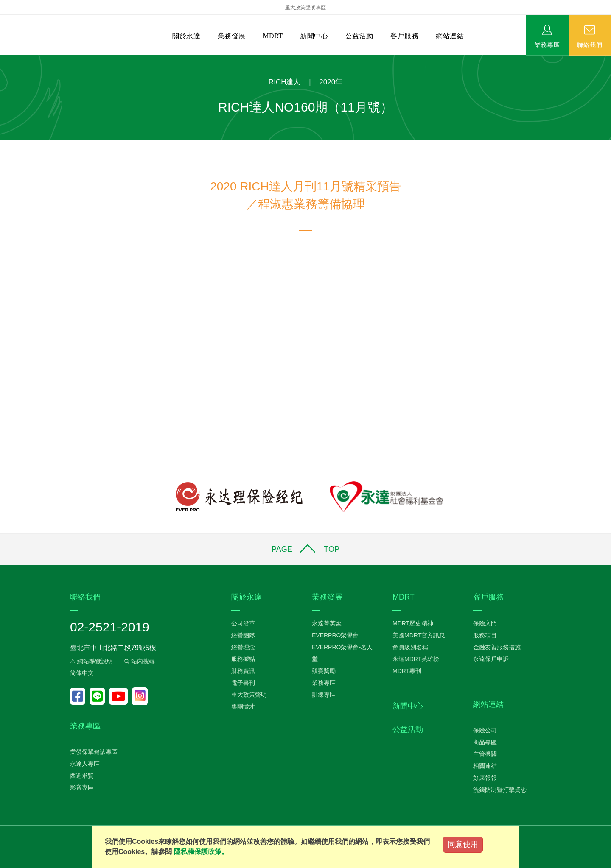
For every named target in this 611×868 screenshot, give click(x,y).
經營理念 (243, 647)
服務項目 (485, 635)
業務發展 (232, 36)
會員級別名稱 (410, 647)
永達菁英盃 (327, 623)
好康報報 (485, 778)
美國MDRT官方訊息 (419, 635)
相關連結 (485, 766)
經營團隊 (243, 635)
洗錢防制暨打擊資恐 (500, 790)
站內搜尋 (139, 661)
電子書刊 (243, 683)
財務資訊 (243, 671)
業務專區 (547, 45)
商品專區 (485, 742)
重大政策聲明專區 (305, 8)
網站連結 (450, 36)
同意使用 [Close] (463, 844)
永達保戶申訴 (491, 659)
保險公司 (485, 730)
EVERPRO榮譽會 (335, 635)
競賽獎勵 (324, 671)
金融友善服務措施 (497, 647)
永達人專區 (85, 764)
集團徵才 (243, 706)
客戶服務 (404, 36)
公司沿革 (243, 623)
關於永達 (186, 36)
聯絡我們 (590, 45)
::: (3, 60)
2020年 (331, 82)
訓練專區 (324, 695)
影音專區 (82, 787)
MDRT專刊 (407, 671)
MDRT (273, 36)
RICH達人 (285, 82)
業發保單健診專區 (94, 752)
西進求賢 (82, 776)
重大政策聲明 (249, 695)
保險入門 (485, 623)
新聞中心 (314, 36)
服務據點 (243, 659)
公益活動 (359, 36)
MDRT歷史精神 (413, 623)
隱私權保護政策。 (201, 852)
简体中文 (82, 673)
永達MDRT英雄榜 (416, 659)
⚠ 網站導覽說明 (91, 661)
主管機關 (485, 754)
